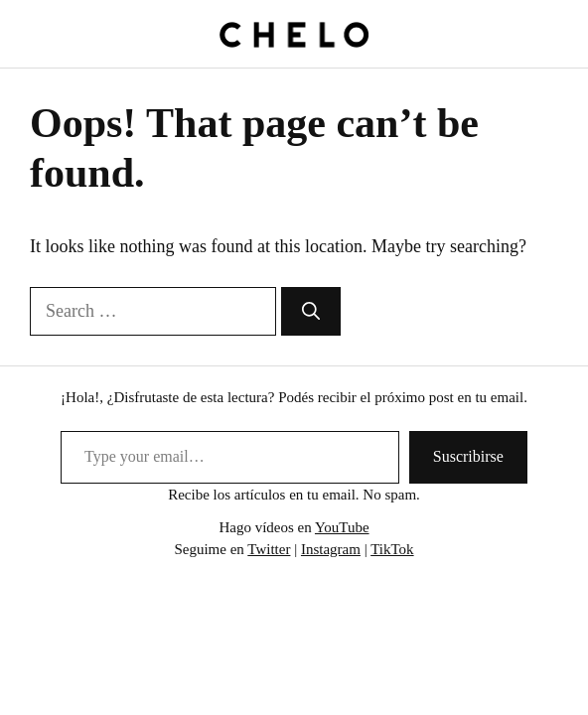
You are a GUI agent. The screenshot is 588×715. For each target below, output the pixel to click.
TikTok (392, 549)
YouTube (342, 527)
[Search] (311, 311)
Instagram (331, 549)
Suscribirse (468, 456)
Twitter (269, 549)
